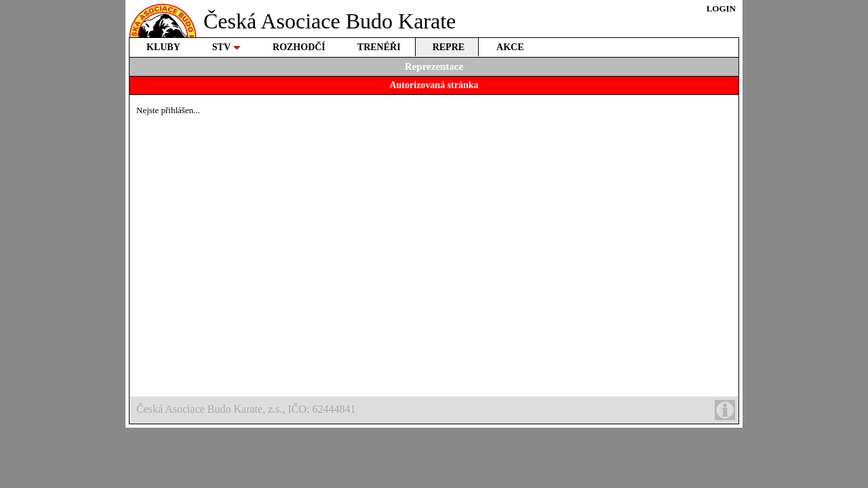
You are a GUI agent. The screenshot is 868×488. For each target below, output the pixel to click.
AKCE (510, 47)
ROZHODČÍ (299, 47)
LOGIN (721, 8)
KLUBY (163, 47)
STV (226, 47)
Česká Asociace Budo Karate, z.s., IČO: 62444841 (436, 410)
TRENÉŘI (379, 47)
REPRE (449, 47)
